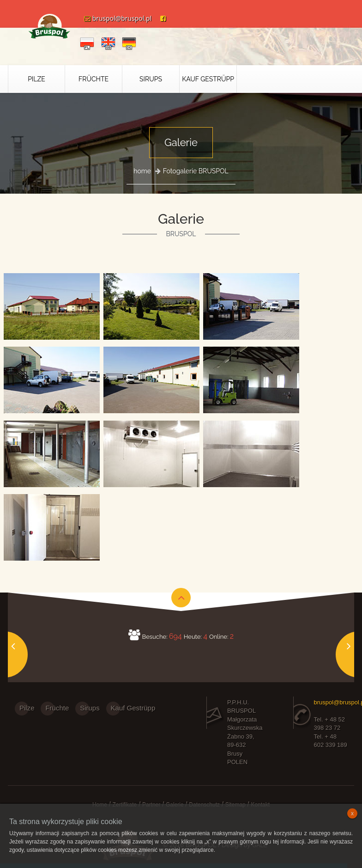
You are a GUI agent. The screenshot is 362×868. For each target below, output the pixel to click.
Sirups (151, 79)
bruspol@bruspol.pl (114, 18)
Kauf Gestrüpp (208, 79)
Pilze (36, 79)
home (142, 171)
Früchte (94, 79)
